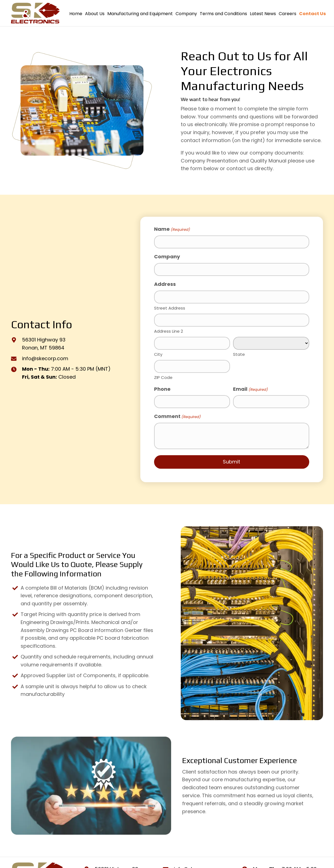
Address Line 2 (169, 329)
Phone (162, 387)
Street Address (170, 307)
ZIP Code (163, 375)
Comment (177, 414)
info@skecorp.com (45, 357)
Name (172, 229)
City (158, 352)
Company (167, 256)
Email (250, 387)
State (239, 353)
